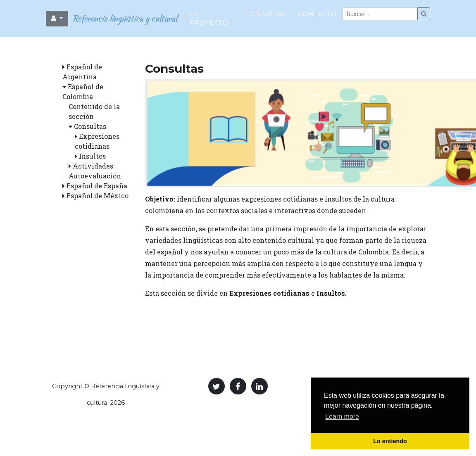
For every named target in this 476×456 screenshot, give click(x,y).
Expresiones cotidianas (269, 293)
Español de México (98, 196)
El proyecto (209, 15)
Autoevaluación (95, 176)
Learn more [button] (342, 417)
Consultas (267, 11)
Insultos (92, 156)
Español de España (97, 186)
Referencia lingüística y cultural (123, 15)
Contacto (318, 11)
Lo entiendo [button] (390, 441)
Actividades (93, 166)
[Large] (380, 11)
